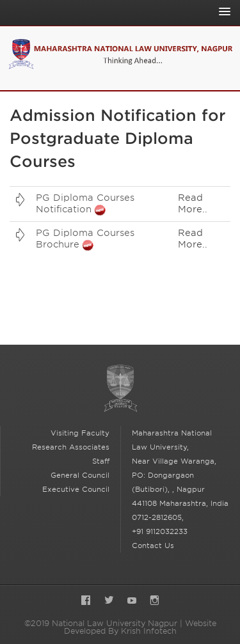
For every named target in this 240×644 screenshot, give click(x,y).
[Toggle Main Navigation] (221, 12)
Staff (101, 461)
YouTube (132, 601)
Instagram (155, 601)
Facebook (86, 601)
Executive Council (76, 489)
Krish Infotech (149, 631)
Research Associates (71, 447)
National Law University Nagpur (120, 389)
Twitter (109, 601)
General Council (80, 475)
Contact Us (153, 546)
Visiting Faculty (80, 433)
